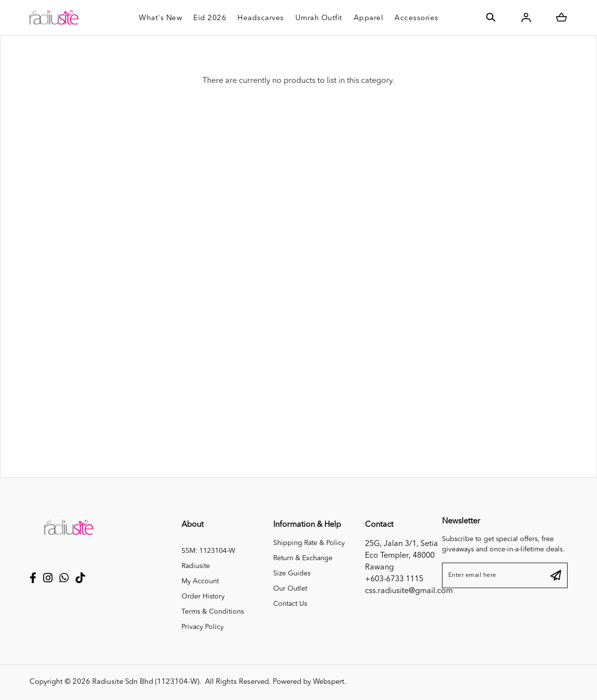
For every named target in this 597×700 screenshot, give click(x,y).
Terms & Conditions (213, 612)
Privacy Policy (203, 627)
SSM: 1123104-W (208, 551)
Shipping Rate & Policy (309, 543)
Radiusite (196, 566)
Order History (203, 596)
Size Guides (292, 573)
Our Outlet (290, 589)
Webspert (329, 682)
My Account (200, 581)
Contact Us (290, 604)
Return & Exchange (303, 558)
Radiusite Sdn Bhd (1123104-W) (146, 682)
